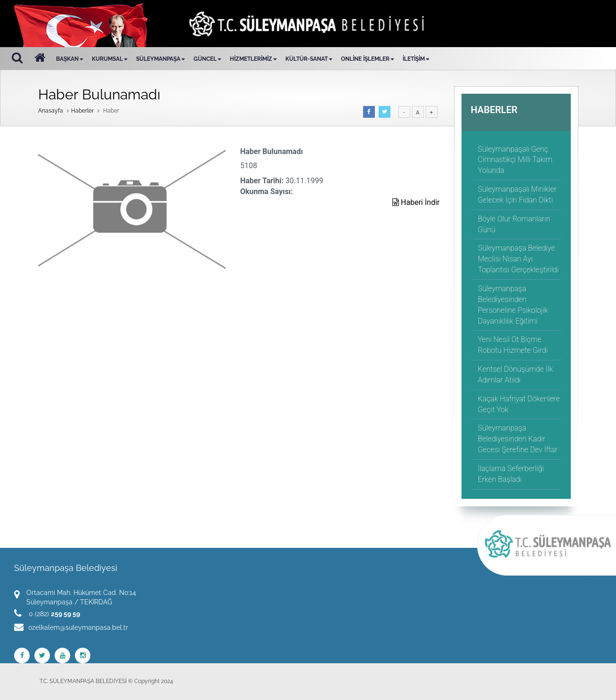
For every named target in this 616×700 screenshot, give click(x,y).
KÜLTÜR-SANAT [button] (309, 59)
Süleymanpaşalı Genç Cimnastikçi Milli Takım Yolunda (515, 160)
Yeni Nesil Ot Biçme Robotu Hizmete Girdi (513, 345)
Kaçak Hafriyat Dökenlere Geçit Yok (519, 404)
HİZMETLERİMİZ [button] (253, 59)
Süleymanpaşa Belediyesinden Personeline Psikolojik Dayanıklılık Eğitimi (513, 305)
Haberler (82, 111)
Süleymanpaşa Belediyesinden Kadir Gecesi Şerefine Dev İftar (518, 439)
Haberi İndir (416, 202)
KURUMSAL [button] (110, 59)
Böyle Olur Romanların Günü (514, 224)
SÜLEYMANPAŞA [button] (161, 59)
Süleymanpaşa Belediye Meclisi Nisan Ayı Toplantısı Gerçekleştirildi (519, 259)
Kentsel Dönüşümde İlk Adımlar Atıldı (515, 374)
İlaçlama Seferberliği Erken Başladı (511, 474)
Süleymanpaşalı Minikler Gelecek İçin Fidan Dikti (517, 195)
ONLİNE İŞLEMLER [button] (368, 59)
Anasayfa (51, 111)
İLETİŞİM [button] (416, 59)
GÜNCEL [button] (207, 59)
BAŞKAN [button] (70, 59)
